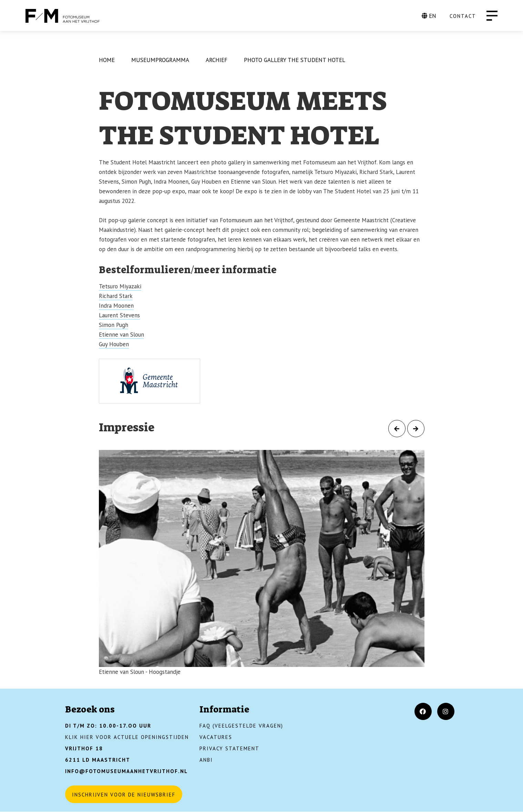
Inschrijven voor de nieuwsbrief (124, 795)
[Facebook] (423, 711)
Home (107, 60)
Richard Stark (116, 296)
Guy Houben (114, 344)
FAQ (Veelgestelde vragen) (241, 726)
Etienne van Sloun (121, 335)
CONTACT (463, 16)
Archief (217, 60)
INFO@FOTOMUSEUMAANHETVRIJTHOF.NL (126, 771)
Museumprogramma (160, 60)
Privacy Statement (229, 748)
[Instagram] (446, 711)
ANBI (206, 760)
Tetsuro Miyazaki (120, 286)
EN (429, 16)
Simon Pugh (114, 325)
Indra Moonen (116, 306)
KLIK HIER (79, 737)
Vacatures (216, 737)
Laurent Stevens (119, 315)
